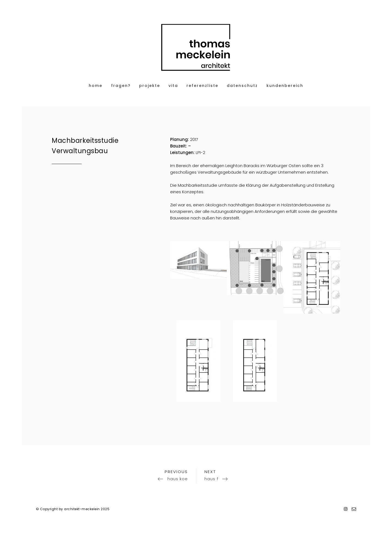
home (96, 86)
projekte (150, 86)
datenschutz (242, 86)
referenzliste (202, 86)
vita (173, 86)
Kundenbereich (285, 86)
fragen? (121, 86)
